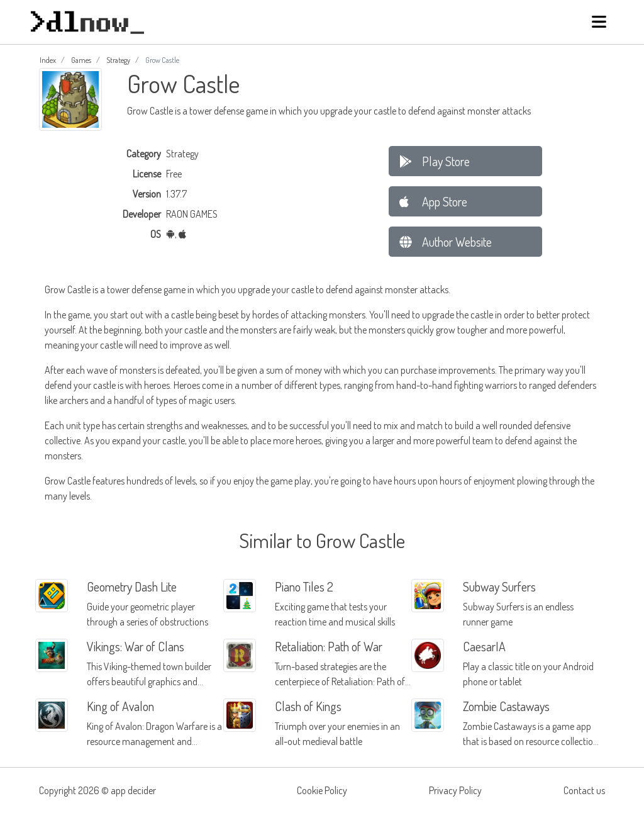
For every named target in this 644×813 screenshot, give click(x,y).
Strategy (118, 60)
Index (48, 60)
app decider (133, 790)
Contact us (584, 790)
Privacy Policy (455, 790)
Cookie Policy (322, 790)
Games (81, 60)
